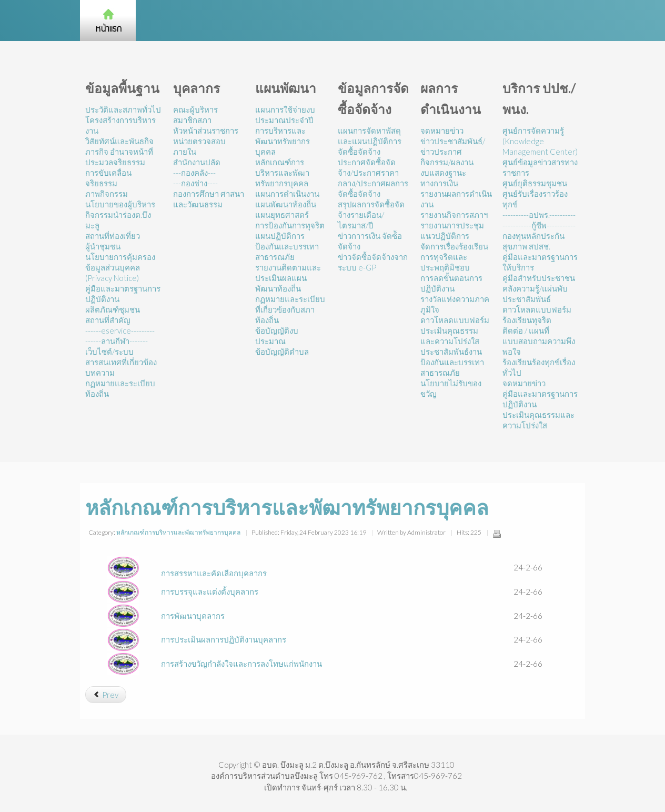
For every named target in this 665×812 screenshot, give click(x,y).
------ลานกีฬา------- (117, 341)
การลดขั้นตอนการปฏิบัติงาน (451, 283)
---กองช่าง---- (195, 183)
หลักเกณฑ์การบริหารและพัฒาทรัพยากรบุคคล (282, 173)
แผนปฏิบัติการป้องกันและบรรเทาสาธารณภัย (287, 246)
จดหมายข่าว (442, 131)
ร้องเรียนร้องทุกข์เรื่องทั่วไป (539, 367)
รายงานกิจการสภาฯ (454, 215)
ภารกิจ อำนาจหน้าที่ (119, 152)
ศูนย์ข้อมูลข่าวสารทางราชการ (540, 167)
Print (497, 534)
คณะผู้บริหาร (195, 109)
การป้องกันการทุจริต (290, 225)
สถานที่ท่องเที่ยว (113, 236)
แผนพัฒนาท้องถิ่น (286, 204)
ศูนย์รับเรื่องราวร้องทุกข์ (535, 199)
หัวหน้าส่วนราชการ (206, 131)
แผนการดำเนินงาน (287, 194)
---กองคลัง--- (194, 173)
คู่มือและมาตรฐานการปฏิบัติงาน (123, 294)
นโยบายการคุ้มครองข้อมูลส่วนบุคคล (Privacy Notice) (120, 267)
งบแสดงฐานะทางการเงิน (443, 178)
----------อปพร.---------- (539, 215)
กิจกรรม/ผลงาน (447, 162)
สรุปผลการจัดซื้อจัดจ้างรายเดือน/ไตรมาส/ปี (371, 215)
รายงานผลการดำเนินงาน (456, 199)
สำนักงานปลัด (197, 162)
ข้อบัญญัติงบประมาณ (277, 336)
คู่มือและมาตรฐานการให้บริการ (540, 262)
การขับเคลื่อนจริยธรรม (108, 178)
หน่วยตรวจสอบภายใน (199, 146)
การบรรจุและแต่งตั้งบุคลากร (210, 592)
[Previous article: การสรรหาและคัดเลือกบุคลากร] (106, 695)
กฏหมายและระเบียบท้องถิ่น (120, 388)
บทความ (100, 373)
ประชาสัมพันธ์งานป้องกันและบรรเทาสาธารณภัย (452, 362)
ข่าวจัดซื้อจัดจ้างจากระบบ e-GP (373, 262)
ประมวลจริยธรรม (115, 162)
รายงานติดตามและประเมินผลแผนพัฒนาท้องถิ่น (288, 278)
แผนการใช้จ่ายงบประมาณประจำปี (285, 115)
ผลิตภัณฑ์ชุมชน (113, 309)
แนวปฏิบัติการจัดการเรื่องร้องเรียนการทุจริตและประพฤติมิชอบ (454, 252)
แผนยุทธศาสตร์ (282, 215)
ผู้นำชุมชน (103, 246)
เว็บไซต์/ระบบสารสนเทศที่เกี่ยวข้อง (121, 357)
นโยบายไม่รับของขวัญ (451, 388)
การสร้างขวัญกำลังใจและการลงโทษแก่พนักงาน (241, 664)
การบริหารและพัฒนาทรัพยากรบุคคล (283, 141)
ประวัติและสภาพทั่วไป (123, 109)
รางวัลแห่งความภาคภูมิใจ (455, 304)
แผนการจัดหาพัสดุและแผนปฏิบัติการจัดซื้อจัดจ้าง (370, 141)
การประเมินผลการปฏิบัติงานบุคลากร (224, 639)
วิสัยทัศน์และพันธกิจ (119, 141)
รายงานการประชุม (452, 225)
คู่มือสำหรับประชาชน (539, 278)
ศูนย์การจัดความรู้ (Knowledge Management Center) (540, 141)
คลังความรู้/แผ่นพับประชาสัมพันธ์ (535, 294)
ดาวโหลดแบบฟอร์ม (455, 320)
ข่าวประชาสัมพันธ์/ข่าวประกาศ (453, 146)
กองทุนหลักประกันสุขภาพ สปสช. (533, 241)
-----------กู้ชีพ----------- (539, 225)
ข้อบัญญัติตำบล (282, 352)
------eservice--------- (120, 330)
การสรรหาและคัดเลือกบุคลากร (214, 573)
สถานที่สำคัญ (108, 320)
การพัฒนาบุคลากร (193, 616)
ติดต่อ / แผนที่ (526, 330)
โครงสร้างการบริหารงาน (120, 125)
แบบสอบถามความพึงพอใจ (539, 346)
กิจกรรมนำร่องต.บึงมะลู (118, 220)
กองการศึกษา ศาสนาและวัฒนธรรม (209, 199)
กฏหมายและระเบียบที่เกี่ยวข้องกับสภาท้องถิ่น (290, 309)
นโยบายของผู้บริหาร (120, 204)
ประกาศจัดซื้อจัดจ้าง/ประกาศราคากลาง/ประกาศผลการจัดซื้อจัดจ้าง (373, 178)
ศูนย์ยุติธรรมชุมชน (535, 183)
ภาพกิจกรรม (107, 194)
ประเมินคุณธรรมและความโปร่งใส (450, 336)
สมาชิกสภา (192, 120)
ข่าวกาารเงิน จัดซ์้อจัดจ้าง (370, 241)
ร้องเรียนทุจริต (527, 320)
